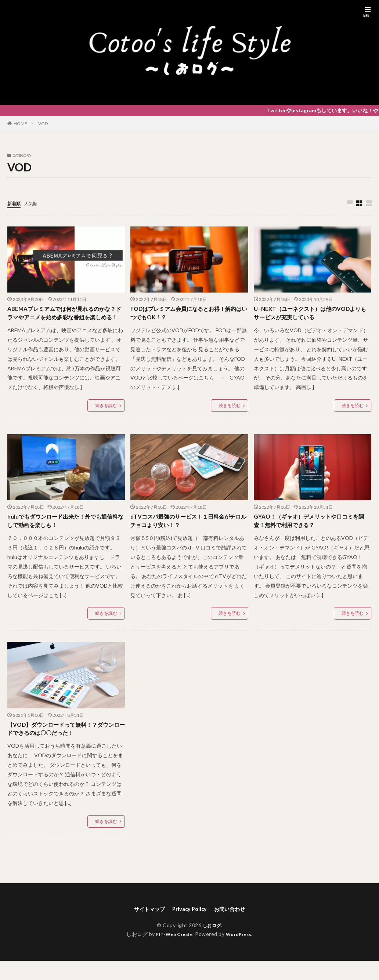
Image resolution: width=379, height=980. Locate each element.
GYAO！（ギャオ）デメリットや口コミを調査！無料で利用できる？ (309, 535)
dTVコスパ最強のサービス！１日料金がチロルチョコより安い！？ (187, 535)
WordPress (241, 953)
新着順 (15, 203)
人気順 (34, 203)
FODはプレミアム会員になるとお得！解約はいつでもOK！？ (187, 315)
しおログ (212, 944)
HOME (20, 124)
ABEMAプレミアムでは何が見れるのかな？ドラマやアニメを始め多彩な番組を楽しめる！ (65, 320)
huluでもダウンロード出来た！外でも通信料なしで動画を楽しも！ (63, 535)
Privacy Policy (189, 927)
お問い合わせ (234, 927)
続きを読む (106, 418)
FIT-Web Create (172, 953)
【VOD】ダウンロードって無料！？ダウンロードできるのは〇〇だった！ (64, 746)
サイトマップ (145, 927)
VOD (43, 124)
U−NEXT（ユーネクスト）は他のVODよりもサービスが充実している (310, 315)
